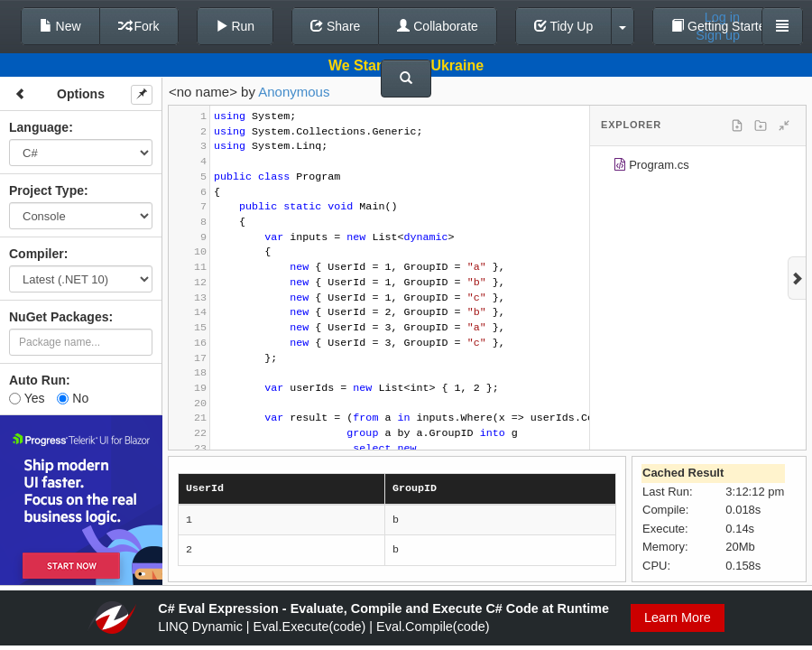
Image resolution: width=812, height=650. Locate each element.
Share (335, 26)
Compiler (37, 254)
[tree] (698, 168)
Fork (139, 26)
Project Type (46, 190)
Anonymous (294, 92)
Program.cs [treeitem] (651, 167)
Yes (27, 398)
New (60, 26)
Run (235, 26)
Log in (722, 17)
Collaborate (438, 26)
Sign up (718, 35)
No (73, 398)
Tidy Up (563, 26)
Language (39, 127)
